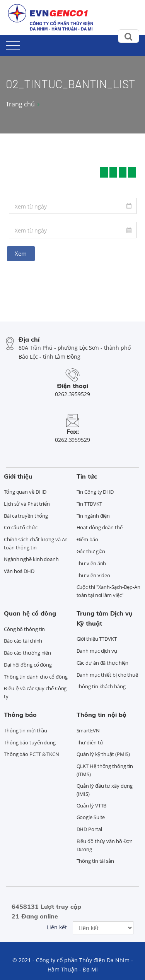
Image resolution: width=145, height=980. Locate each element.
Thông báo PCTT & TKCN (32, 754)
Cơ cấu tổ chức (21, 527)
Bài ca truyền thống (26, 516)
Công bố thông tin (24, 629)
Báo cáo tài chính (23, 641)
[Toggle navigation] (13, 44)
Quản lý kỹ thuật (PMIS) (103, 754)
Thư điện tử (90, 742)
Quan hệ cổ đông (30, 613)
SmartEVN (88, 730)
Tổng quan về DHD (25, 492)
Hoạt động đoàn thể (100, 527)
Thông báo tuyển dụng (30, 742)
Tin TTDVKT (89, 504)
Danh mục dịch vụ (97, 651)
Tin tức (87, 476)
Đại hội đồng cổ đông (28, 665)
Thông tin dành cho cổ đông (36, 677)
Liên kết (57, 927)
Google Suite (91, 817)
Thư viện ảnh (91, 563)
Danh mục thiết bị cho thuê (107, 675)
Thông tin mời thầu (26, 730)
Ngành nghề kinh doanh (31, 559)
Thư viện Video (94, 575)
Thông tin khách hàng (101, 686)
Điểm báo (87, 539)
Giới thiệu (18, 476)
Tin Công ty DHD (95, 492)
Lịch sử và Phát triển (27, 504)
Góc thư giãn (91, 551)
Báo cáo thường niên (27, 653)
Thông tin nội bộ (101, 715)
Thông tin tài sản (95, 861)
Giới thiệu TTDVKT (97, 639)
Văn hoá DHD (19, 571)
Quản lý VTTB (92, 806)
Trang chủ (20, 104)
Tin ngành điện (93, 516)
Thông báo (20, 715)
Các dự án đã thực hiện (103, 663)
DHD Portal (89, 829)
